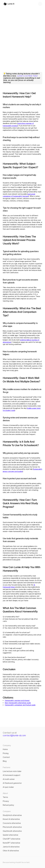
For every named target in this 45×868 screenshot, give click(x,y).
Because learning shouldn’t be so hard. (16, 862)
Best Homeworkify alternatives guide (18, 703)
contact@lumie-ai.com (14, 735)
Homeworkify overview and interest (17, 700)
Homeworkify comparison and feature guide (20, 705)
